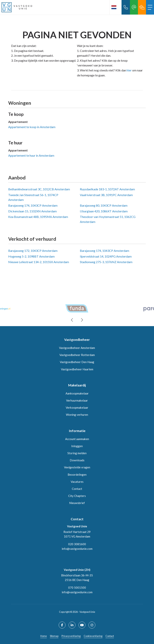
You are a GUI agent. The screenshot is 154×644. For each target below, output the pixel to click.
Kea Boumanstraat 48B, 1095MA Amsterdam (38, 217)
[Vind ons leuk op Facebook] (62, 625)
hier (129, 70)
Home (44, 636)
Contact (110, 636)
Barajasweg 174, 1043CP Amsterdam (33, 205)
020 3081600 (77, 544)
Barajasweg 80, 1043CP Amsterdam (104, 205)
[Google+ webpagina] (92, 625)
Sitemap (54, 636)
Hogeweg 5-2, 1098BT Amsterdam (31, 256)
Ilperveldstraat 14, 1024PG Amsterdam (106, 256)
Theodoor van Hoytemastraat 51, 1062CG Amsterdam (108, 219)
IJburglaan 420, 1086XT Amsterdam (104, 211)
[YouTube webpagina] (82, 625)
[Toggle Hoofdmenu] (150, 7)
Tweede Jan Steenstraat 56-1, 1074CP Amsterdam (33, 197)
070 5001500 (77, 588)
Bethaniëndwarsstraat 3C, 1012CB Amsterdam (39, 189)
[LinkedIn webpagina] (72, 625)
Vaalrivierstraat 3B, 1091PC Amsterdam (106, 195)
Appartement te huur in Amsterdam (31, 155)
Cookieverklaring (93, 636)
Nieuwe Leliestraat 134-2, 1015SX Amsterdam (39, 262)
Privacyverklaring (71, 636)
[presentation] (72, 320)
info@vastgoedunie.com (77, 549)
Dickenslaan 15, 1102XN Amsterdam (32, 211)
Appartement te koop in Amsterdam (32, 127)
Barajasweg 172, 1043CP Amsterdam (33, 251)
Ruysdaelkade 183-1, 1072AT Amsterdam (107, 189)
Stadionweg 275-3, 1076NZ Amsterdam (106, 262)
